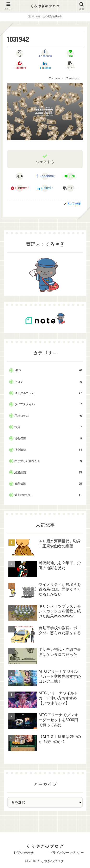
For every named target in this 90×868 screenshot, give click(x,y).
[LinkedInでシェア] (45, 65)
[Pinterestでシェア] (20, 65)
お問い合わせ (24, 853)
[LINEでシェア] (70, 53)
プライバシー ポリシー (66, 853)
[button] (70, 65)
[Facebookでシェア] (45, 53)
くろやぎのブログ (45, 6)
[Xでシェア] (20, 53)
